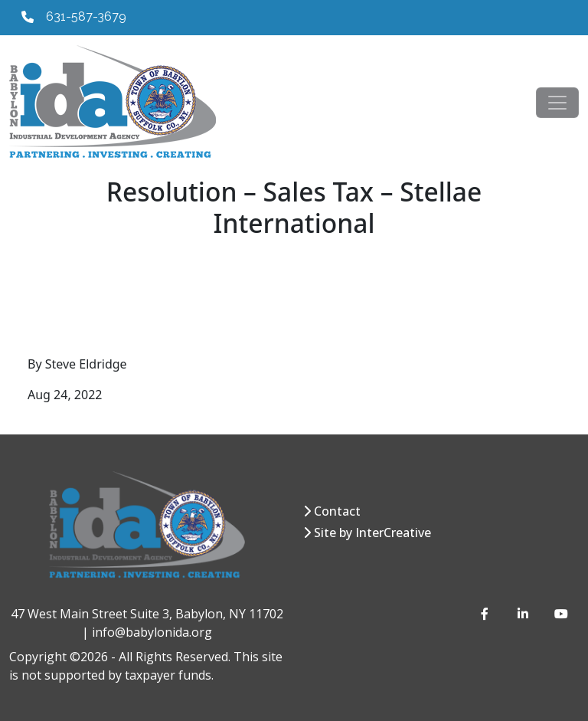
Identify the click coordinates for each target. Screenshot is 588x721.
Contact (337, 511)
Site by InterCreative (372, 533)
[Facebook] (487, 614)
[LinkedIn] (524, 614)
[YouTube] (560, 614)
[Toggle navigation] (557, 103)
